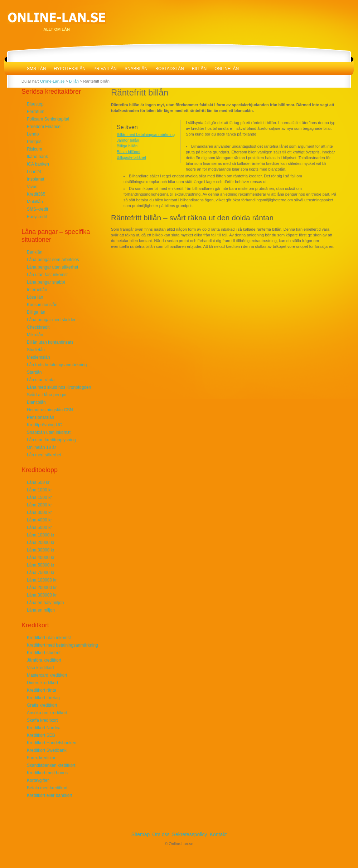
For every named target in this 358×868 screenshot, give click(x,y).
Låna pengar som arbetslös (53, 260)
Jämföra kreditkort (44, 660)
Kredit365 (36, 194)
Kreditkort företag (43, 698)
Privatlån (105, 69)
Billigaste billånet (131, 157)
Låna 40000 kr (41, 558)
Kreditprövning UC (44, 425)
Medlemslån (38, 357)
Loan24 (34, 172)
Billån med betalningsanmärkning (146, 134)
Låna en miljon (41, 610)
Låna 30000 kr (41, 550)
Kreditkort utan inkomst (49, 638)
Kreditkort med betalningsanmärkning (62, 645)
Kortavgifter (38, 780)
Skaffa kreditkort (42, 720)
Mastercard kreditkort (47, 675)
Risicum (35, 149)
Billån (199, 69)
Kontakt (218, 834)
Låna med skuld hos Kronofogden (59, 387)
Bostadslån (170, 69)
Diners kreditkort (42, 683)
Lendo (33, 134)
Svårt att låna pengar (47, 395)
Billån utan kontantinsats (50, 342)
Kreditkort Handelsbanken (52, 743)
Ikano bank (37, 157)
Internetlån (37, 290)
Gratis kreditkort (42, 705)
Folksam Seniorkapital (48, 119)
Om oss (161, 834)
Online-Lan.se (14, 69)
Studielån (36, 350)
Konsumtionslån (42, 305)
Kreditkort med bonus (47, 773)
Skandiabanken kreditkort (51, 765)
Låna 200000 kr (42, 588)
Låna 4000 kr (39, 520)
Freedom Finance (44, 127)
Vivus (32, 187)
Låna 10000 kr (41, 535)
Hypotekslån (70, 69)
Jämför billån (128, 140)
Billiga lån (36, 312)
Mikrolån (35, 335)
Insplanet (36, 179)
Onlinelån (227, 69)
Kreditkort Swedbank (47, 750)
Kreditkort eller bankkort (50, 795)
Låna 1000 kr (39, 490)
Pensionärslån (40, 417)
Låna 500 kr (38, 482)
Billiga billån (127, 146)
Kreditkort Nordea (44, 728)
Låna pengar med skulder (51, 320)
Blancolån (36, 402)
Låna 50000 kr (41, 565)
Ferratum (36, 112)
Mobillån (35, 202)
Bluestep (35, 104)
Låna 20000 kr (41, 543)
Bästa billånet (129, 152)
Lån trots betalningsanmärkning (57, 365)
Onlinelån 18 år (41, 447)
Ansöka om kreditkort (47, 713)
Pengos (34, 142)
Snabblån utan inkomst (49, 432)
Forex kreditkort (42, 758)
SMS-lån (36, 69)
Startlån (34, 372)
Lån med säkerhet (44, 455)
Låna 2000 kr (39, 505)
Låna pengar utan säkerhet (52, 267)
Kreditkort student (44, 653)
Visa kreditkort (40, 668)
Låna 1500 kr (39, 497)
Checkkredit (38, 327)
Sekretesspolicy (190, 834)
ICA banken (38, 164)
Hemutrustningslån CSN (50, 410)
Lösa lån (35, 297)
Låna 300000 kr (42, 595)
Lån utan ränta (41, 380)
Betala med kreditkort (47, 788)
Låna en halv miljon (45, 603)
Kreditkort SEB (41, 735)
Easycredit (37, 217)
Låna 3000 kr (39, 513)
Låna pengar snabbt (46, 282)
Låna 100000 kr (42, 580)
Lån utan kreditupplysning (51, 440)
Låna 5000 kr (39, 528)
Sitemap (141, 834)
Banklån (35, 252)
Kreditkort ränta (42, 690)
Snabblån (136, 69)
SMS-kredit (37, 209)
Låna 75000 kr (41, 573)
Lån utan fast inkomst (47, 275)
